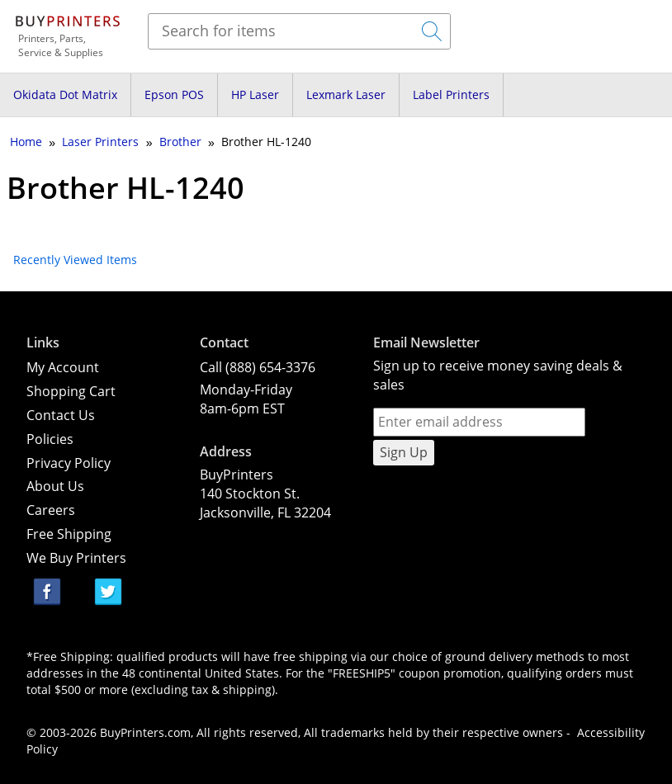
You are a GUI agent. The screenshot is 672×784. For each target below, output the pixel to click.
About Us (55, 486)
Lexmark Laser (346, 94)
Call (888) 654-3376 (258, 367)
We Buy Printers (76, 558)
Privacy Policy (69, 463)
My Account (63, 367)
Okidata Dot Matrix (65, 94)
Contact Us (61, 415)
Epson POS (174, 94)
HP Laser (255, 94)
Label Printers (451, 94)
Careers (51, 510)
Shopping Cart (71, 391)
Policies (50, 439)
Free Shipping (69, 534)
